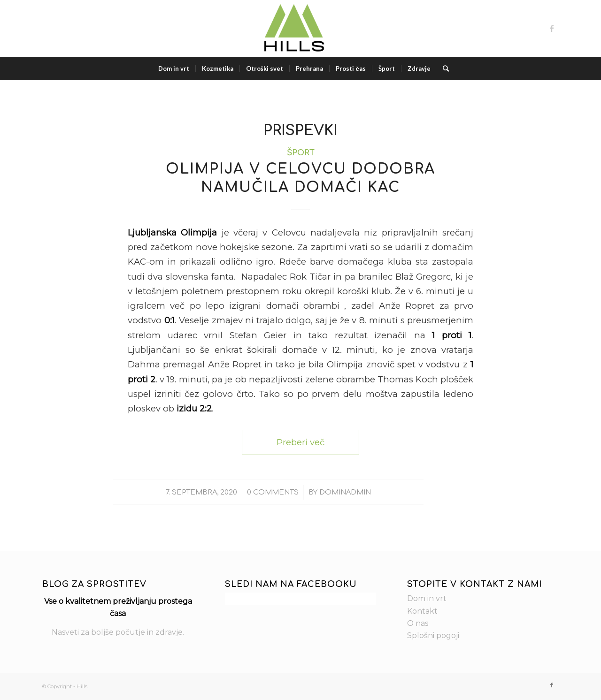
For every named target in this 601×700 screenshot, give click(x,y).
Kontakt (422, 611)
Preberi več (300, 442)
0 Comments (273, 492)
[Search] (443, 68)
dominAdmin (345, 492)
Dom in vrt (427, 598)
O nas (418, 623)
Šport (301, 153)
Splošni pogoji (433, 635)
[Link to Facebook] (552, 28)
